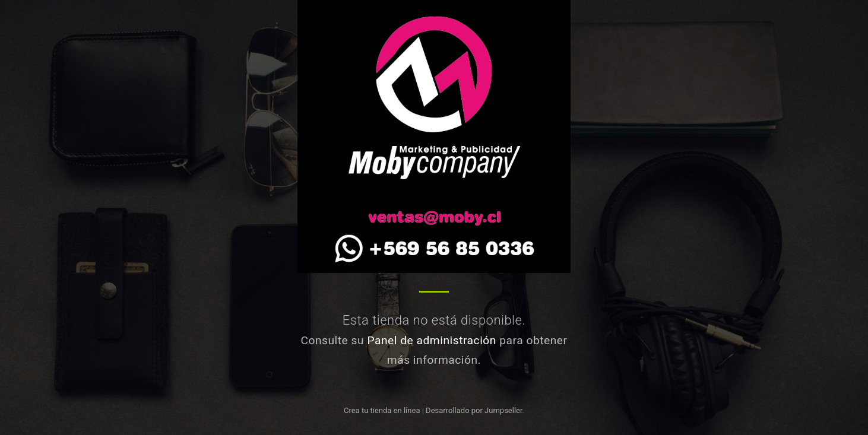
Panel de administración (432, 340)
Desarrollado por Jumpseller (474, 410)
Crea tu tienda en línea (383, 410)
